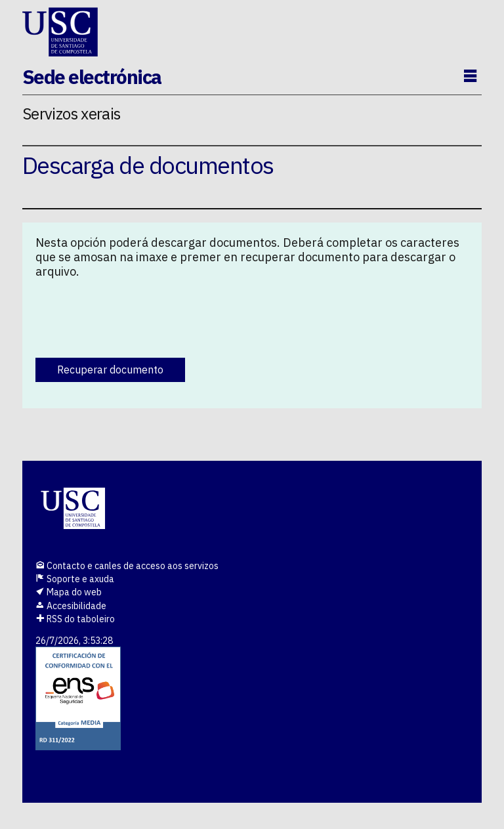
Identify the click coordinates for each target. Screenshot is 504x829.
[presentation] (135, 315)
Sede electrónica (92, 76)
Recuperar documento (110, 370)
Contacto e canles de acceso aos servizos (127, 566)
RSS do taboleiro (75, 619)
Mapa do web (69, 592)
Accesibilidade (71, 606)
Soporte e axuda (75, 579)
